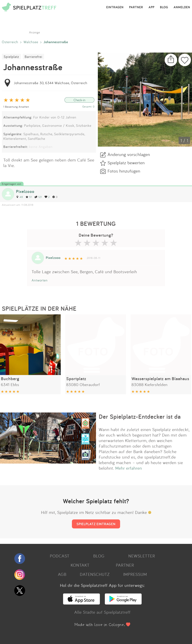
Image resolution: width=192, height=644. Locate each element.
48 (19, 197)
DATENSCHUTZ (95, 574)
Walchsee (31, 42)
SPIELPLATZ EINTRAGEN (96, 524)
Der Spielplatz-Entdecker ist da (140, 417)
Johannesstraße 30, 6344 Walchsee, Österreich (51, 83)
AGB (62, 574)
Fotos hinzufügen (124, 171)
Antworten (40, 280)
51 (29, 197)
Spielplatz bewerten (126, 163)
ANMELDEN (182, 7)
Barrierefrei (33, 57)
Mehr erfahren (129, 468)
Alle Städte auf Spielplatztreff (102, 612)
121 (38, 197)
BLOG (164, 7)
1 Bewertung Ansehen (16, 107)
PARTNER (136, 7)
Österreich (10, 42)
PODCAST (60, 556)
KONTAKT (80, 565)
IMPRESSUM (135, 574)
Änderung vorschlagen (129, 154)
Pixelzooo (25, 191)
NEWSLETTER (142, 556)
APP (152, 7)
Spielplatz (11, 57)
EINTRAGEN (115, 7)
